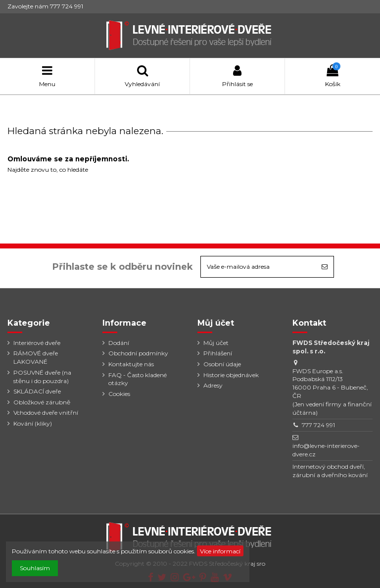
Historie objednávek (231, 375)
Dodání (119, 343)
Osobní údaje (222, 364)
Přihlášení (218, 353)
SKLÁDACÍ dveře (37, 391)
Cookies (119, 394)
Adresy (213, 385)
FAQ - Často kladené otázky (138, 379)
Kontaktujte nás (131, 364)
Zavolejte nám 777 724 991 (45, 6)
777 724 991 (318, 425)
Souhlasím (35, 568)
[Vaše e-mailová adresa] (258, 267)
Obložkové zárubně (42, 402)
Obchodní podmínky (138, 353)
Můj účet (216, 343)
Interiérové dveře (37, 343)
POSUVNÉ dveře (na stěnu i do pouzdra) (42, 377)
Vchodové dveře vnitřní (46, 413)
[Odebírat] (325, 267)
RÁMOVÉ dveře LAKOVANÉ (36, 357)
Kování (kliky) (33, 423)
